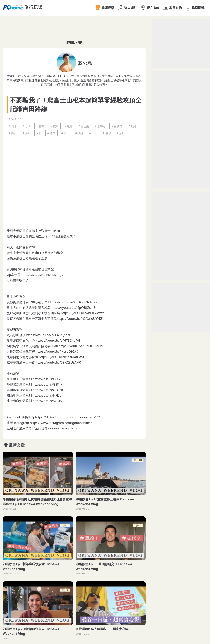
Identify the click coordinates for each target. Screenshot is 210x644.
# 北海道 (100, 126)
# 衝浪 (41, 126)
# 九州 (132, 126)
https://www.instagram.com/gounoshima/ (61, 423)
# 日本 (13, 126)
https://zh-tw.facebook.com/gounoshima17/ (67, 417)
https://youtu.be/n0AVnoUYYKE (80, 319)
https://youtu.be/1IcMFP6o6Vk (81, 346)
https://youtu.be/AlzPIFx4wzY (82, 313)
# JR (39, 133)
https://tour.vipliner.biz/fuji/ (43, 275)
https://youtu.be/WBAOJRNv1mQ (73, 302)
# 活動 (121, 133)
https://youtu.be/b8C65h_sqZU (49, 335)
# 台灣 (27, 126)
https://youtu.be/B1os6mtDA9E (62, 357)
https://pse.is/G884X (47, 384)
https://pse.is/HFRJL (47, 395)
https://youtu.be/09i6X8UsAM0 (58, 362)
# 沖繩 (68, 126)
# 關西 (13, 133)
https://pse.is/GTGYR (48, 390)
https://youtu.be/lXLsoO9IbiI (57, 351)
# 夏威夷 (117, 126)
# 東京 (54, 126)
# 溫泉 (27, 133)
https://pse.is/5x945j (48, 401)
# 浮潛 (52, 133)
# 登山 (65, 133)
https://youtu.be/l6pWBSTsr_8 (73, 308)
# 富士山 (84, 126)
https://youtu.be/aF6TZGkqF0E (58, 341)
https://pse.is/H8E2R (48, 379)
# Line (93, 133)
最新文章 (17, 445)
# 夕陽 (79, 133)
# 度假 (107, 133)
